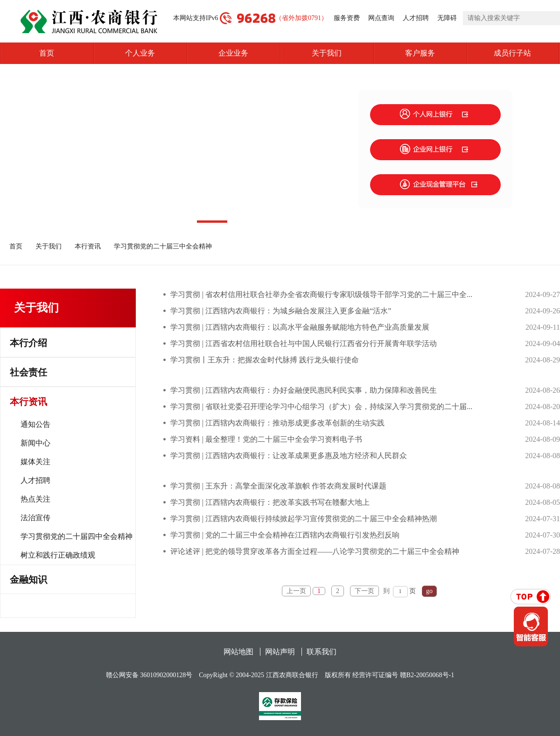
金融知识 (28, 580)
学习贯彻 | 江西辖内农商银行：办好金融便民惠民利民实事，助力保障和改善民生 (304, 390)
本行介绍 (28, 343)
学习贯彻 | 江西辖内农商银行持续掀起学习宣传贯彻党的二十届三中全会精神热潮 (304, 519)
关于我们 (327, 53)
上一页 (296, 591)
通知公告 (35, 424)
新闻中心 (35, 443)
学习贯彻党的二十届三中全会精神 (163, 246)
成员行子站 (527, 53)
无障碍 (447, 18)
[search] (511, 18)
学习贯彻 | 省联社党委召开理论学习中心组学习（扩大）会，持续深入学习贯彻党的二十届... (321, 407)
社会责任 (28, 372)
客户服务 (420, 53)
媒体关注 (35, 462)
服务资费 (347, 18)
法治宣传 (35, 518)
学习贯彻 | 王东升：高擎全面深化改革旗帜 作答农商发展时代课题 (278, 486)
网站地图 (238, 652)
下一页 (364, 591)
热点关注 (35, 499)
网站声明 (280, 652)
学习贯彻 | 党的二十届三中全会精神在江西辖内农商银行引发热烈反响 (285, 535)
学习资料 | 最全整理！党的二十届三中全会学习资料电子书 (266, 439)
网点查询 (381, 18)
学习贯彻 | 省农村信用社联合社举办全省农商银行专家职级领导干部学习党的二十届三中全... (321, 294)
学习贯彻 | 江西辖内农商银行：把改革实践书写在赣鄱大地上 (270, 502)
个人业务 (140, 53)
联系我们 (322, 652)
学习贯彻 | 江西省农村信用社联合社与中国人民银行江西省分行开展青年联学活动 (304, 343)
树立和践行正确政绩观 (58, 555)
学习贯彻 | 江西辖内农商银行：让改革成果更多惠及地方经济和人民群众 (289, 456)
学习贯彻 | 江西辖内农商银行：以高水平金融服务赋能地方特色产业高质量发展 (300, 327)
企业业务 (233, 53)
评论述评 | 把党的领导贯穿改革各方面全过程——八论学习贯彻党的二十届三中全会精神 (315, 551)
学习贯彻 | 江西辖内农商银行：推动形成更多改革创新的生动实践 (277, 423)
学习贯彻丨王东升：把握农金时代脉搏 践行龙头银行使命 (265, 360)
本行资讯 (88, 246)
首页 (47, 53)
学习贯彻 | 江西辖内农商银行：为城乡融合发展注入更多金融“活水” (281, 311)
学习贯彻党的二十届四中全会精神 (77, 536)
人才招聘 (416, 18)
